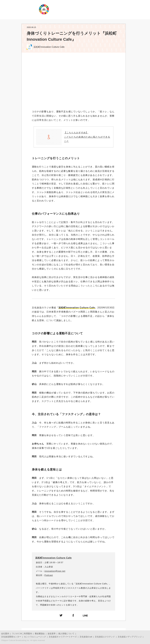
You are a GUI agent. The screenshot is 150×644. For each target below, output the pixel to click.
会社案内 (5, 634)
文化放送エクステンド (105, 637)
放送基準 (52, 634)
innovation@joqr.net (55, 571)
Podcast (49, 575)
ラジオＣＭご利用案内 (22, 634)
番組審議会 (40, 634)
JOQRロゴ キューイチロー (19, 9)
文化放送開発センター (11, 637)
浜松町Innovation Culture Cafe (53, 558)
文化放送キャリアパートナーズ (63, 637)
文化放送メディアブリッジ (130, 637)
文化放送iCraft (86, 637)
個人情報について (66, 634)
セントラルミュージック (35, 637)
